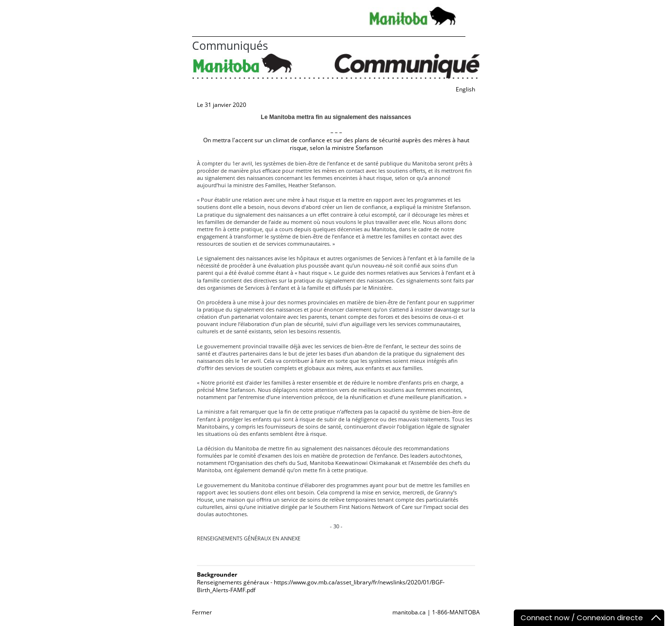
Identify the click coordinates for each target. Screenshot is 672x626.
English (465, 89)
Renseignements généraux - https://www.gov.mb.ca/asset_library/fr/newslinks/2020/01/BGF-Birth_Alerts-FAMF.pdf (321, 586)
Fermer (202, 612)
